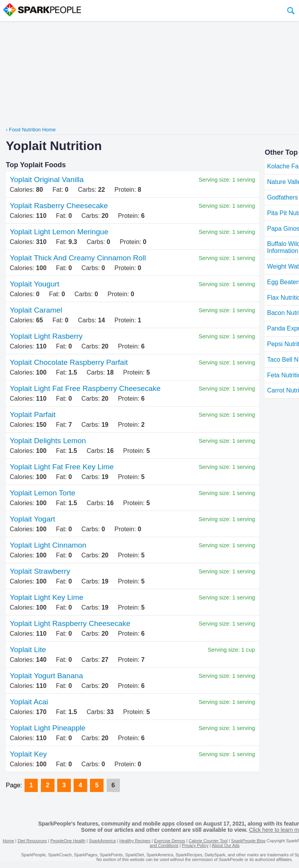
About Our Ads (226, 845)
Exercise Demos (169, 841)
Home (8, 841)
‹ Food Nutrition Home (31, 130)
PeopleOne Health (68, 841)
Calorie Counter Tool (208, 841)
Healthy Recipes (135, 841)
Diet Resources (32, 841)
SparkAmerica (102, 841)
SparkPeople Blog (248, 841)
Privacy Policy (195, 845)
